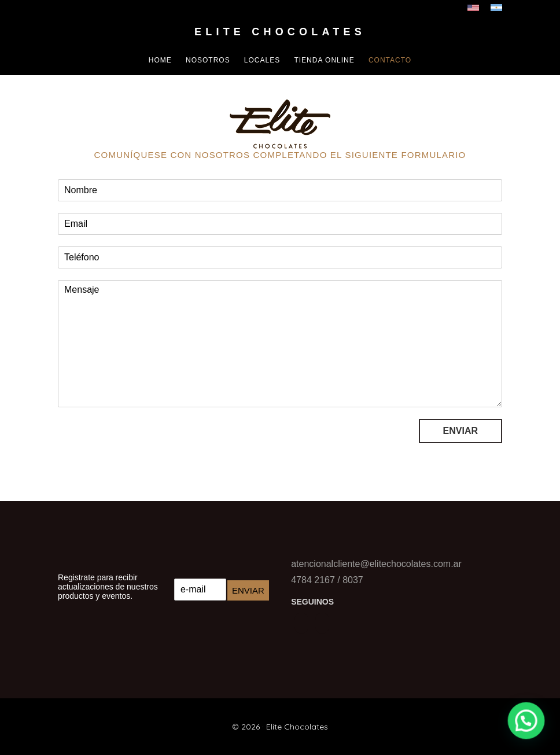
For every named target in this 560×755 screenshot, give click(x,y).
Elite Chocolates (280, 32)
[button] (528, 725)
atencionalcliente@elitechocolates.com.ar (376, 564)
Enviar (460, 431)
